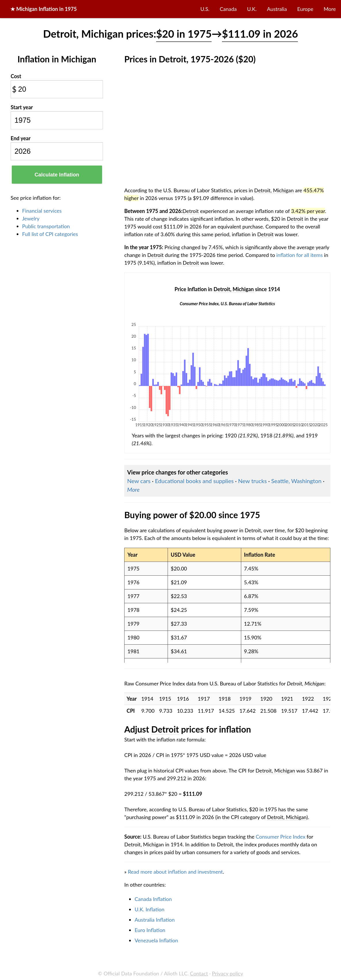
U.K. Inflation (150, 909)
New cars (139, 481)
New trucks (252, 481)
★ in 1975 (44, 9)
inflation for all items (300, 255)
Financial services (42, 211)
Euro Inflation (150, 930)
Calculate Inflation (57, 175)
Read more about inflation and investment (175, 872)
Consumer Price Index (280, 837)
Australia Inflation (155, 920)
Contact (199, 973)
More (330, 9)
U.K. (252, 9)
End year (21, 138)
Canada (228, 9)
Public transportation (46, 226)
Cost (16, 76)
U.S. (205, 9)
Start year (22, 107)
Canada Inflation (153, 899)
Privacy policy (227, 973)
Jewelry (31, 218)
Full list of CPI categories (50, 234)
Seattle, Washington (296, 481)
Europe (305, 9)
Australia (277, 9)
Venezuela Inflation (156, 940)
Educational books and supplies (194, 481)
